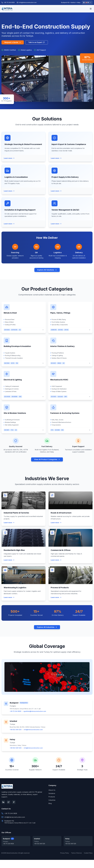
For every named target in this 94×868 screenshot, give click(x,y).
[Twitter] (9, 802)
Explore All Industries (47, 627)
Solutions (52, 793)
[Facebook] (14, 802)
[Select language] (87, 2)
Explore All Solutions (47, 270)
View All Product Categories (47, 459)
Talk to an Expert (37, 42)
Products (52, 797)
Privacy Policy (65, 853)
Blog (50, 803)
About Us (52, 790)
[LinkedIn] (3, 802)
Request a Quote (13, 42)
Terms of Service (76, 853)
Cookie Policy (88, 853)
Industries (52, 800)
